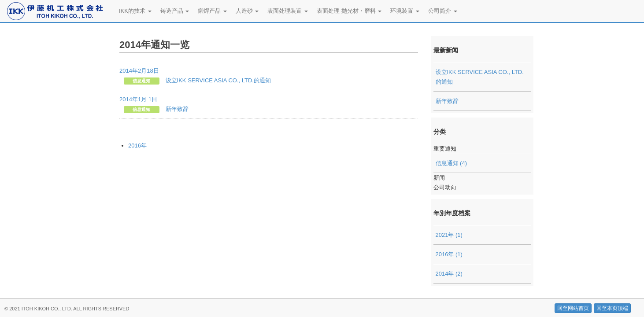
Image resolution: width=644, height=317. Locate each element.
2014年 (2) (449, 274)
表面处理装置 (288, 11)
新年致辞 (447, 101)
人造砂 (247, 11)
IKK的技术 (135, 11)
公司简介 (443, 11)
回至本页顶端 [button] (612, 308)
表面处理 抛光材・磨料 (349, 11)
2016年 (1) (449, 254)
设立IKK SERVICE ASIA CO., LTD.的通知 (480, 77)
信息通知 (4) (452, 163)
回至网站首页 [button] (573, 308)
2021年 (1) (449, 235)
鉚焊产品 (212, 11)
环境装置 (405, 11)
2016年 (137, 146)
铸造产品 (175, 11)
